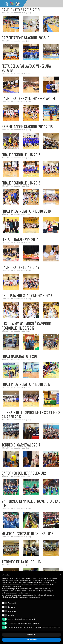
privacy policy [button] (28, 580)
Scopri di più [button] (31, 635)
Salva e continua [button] (31, 640)
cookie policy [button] (17, 587)
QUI (9, 13)
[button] (60, 575)
